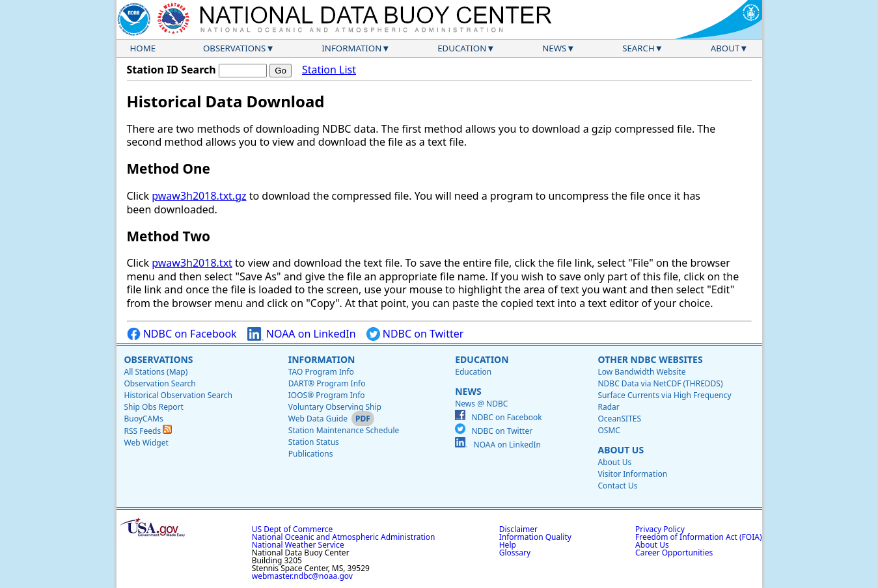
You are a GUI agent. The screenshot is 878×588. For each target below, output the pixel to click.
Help (508, 545)
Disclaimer (518, 529)
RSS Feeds (148, 431)
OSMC (609, 430)
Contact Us (617, 486)
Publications (311, 454)
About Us (621, 450)
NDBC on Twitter (415, 334)
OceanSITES (619, 419)
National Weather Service (298, 545)
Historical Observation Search (178, 395)
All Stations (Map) (156, 372)
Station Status (314, 442)
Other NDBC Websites (650, 359)
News (554, 48)
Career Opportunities (674, 553)
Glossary (515, 553)
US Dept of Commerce (293, 529)
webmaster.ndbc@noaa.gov (302, 576)
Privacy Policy (660, 529)
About (725, 48)
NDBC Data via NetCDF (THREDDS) (660, 383)
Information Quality (535, 537)
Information (351, 48)
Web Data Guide (318, 419)
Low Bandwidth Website (641, 372)
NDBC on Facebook (182, 334)
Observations (234, 48)
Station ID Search (171, 70)
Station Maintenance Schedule (344, 430)
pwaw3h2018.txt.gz (199, 196)
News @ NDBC (481, 404)
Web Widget (146, 443)
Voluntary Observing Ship (335, 407)
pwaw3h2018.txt (192, 263)
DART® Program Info (327, 383)
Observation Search (160, 383)
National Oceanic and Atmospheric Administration (344, 537)
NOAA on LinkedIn (302, 334)
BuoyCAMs (144, 419)
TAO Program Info (321, 372)
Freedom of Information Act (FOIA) (698, 537)
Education (462, 48)
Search (638, 48)
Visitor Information (632, 474)
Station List (329, 70)
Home (143, 48)
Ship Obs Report (154, 407)
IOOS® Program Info (327, 395)
